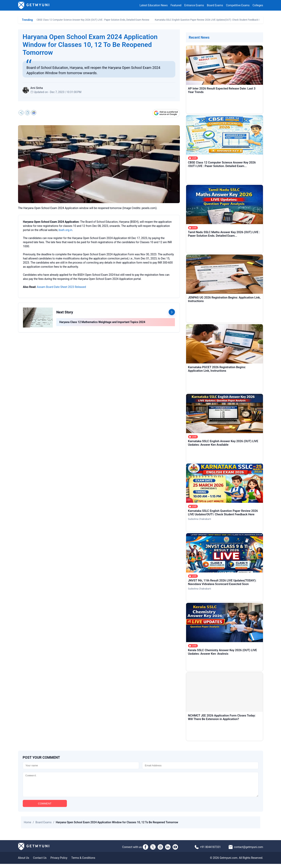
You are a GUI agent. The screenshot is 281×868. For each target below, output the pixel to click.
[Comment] (141, 787)
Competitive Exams (238, 5)
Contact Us (40, 862)
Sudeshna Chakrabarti (200, 519)
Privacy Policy (59, 862)
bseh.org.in (65, 230)
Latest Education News (154, 5)
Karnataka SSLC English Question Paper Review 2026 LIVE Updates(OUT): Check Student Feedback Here (209, 20)
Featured (176, 5)
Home (28, 826)
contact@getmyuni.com (249, 851)
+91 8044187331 (210, 851)
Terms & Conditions (83, 862)
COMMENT (45, 808)
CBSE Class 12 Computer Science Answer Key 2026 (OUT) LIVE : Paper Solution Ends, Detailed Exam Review (93, 20)
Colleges (258, 5)
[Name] (81, 765)
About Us (24, 862)
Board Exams (215, 5)
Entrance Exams (194, 5)
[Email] (200, 765)
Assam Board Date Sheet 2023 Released (61, 287)
